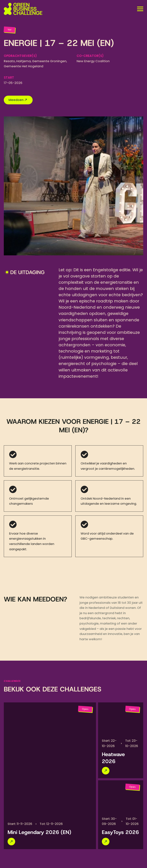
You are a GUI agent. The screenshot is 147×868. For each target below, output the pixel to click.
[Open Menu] (140, 9)
